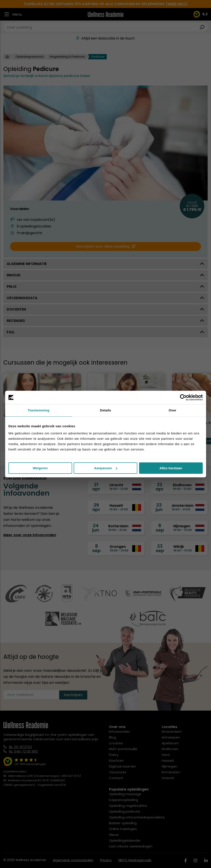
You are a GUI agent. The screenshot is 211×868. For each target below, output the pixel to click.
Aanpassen (106, 468)
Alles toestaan (171, 468)
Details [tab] (106, 410)
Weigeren (40, 468)
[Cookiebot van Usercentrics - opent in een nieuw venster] (183, 397)
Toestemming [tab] (39, 410)
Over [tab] (172, 410)
